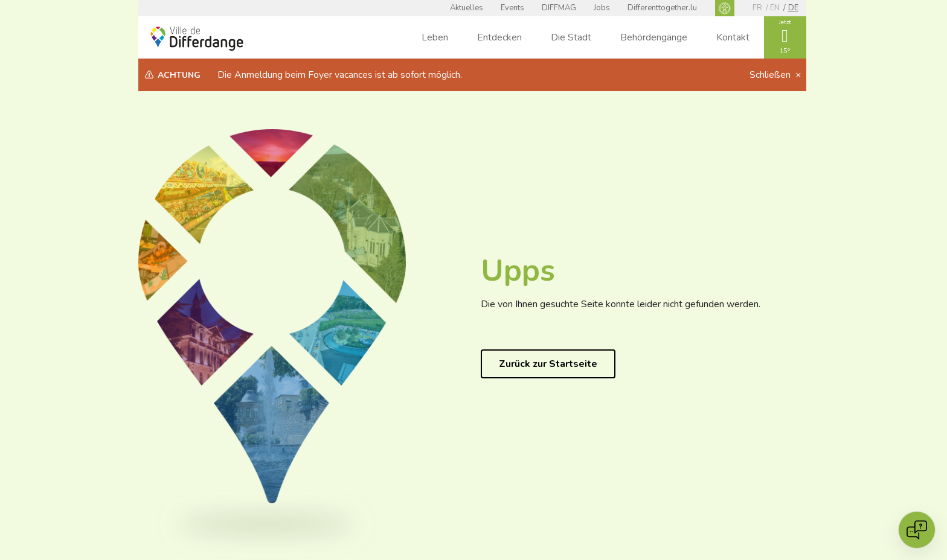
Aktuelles (467, 8)
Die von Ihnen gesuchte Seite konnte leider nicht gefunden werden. (621, 304)
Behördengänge (654, 37)
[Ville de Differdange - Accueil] (197, 39)
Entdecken (499, 37)
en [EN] (775, 8)
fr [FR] (757, 8)
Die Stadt (571, 37)
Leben (435, 37)
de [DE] (793, 8)
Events (512, 8)
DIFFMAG (559, 8)
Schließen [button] (771, 75)
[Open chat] (917, 530)
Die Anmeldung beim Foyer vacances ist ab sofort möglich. (340, 75)
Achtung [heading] (179, 75)
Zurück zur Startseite (548, 364)
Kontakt (733, 37)
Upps (518, 271)
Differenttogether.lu (662, 8)
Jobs (602, 8)
